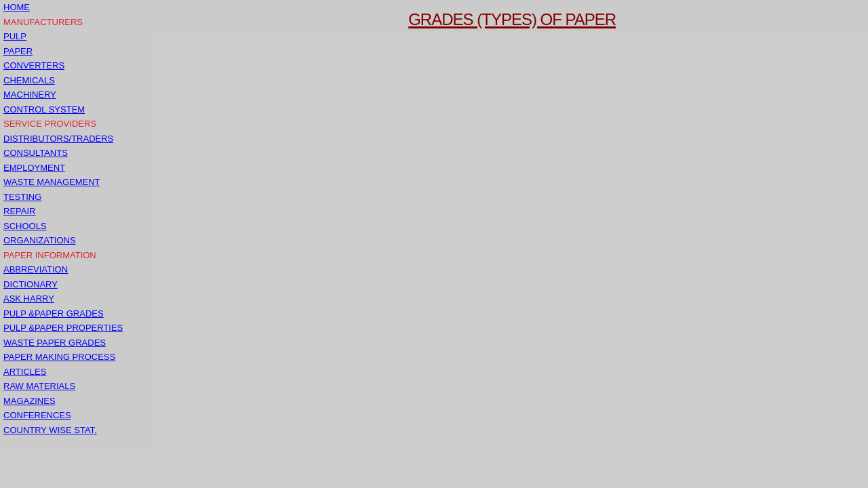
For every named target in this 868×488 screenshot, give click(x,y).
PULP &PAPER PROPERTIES (63, 328)
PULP (15, 36)
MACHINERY (30, 95)
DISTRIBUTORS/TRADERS (58, 139)
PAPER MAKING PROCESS (59, 357)
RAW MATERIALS (39, 386)
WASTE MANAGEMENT (52, 182)
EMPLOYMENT (34, 168)
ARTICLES (25, 372)
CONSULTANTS (36, 153)
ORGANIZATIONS (40, 240)
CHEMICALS (29, 80)
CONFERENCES (37, 415)
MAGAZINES (29, 401)
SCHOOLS (25, 226)
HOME (17, 7)
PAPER (18, 51)
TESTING (22, 197)
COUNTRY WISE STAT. (50, 430)
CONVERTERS (34, 65)
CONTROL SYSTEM (44, 109)
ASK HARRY (29, 299)
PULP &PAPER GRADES (54, 313)
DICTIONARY (31, 284)
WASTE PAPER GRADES (55, 343)
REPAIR (19, 211)
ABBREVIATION (36, 269)
